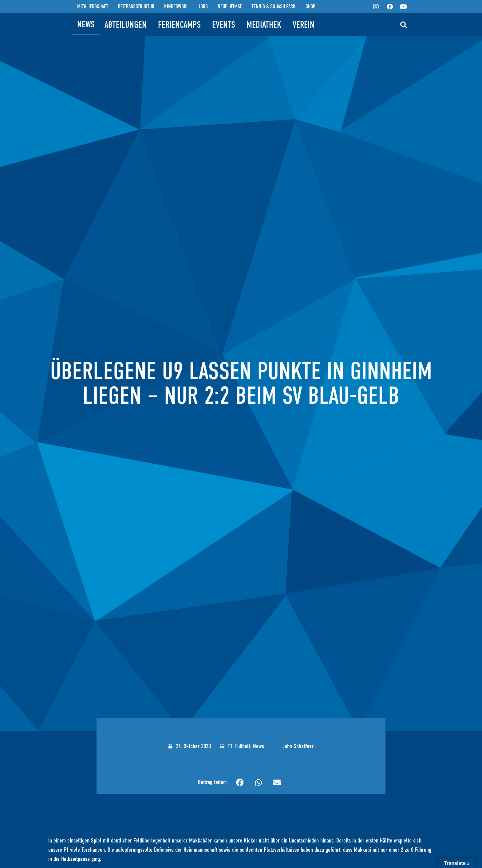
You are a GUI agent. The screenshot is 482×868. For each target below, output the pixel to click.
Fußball (243, 746)
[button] (404, 25)
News (259, 746)
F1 (230, 746)
